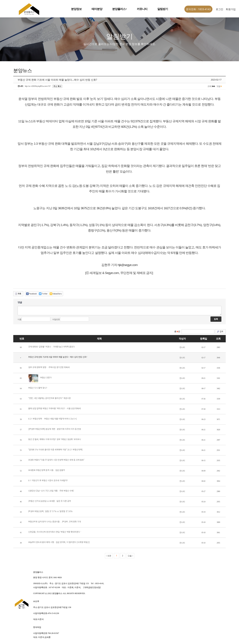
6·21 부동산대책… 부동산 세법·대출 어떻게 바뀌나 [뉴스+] (52, 419)
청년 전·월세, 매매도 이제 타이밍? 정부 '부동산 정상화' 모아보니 (55, 439)
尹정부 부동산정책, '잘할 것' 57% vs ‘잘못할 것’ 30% (50, 511)
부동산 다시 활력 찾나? (38, 388)
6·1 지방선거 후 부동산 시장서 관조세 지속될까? (48, 481)
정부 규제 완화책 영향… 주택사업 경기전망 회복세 (49, 367)
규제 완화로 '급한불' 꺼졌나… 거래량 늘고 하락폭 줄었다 (51, 347)
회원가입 (231, 9)
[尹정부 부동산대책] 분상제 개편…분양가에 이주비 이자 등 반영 (55, 429)
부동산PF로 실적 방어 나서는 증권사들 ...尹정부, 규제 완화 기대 (55, 522)
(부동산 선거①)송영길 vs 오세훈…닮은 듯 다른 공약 (50, 501)
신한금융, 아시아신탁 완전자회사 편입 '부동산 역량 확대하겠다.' (55, 532)
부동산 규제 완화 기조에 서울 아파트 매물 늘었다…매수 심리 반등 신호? (58, 357)
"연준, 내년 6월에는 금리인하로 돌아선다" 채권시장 (49, 398)
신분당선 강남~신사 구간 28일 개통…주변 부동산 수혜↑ (51, 491)
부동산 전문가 (46, 378)
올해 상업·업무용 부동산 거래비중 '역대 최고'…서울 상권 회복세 (54, 409)
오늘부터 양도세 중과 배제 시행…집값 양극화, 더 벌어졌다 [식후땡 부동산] (59, 542)
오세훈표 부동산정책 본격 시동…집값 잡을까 (47, 470)
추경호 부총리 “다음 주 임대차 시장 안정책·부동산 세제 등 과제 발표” (56, 460)
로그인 (219, 9)
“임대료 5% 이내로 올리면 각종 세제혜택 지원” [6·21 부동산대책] (55, 450)
